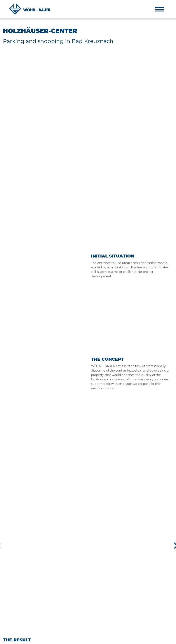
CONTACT (42, 639)
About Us (112, 586)
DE (166, 639)
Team (109, 596)
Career (110, 612)
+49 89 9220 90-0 (146, 610)
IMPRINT (8, 639)
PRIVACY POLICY (25, 639)
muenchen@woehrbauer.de (152, 624)
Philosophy (113, 591)
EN (171, 639)
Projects (111, 601)
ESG (108, 607)
